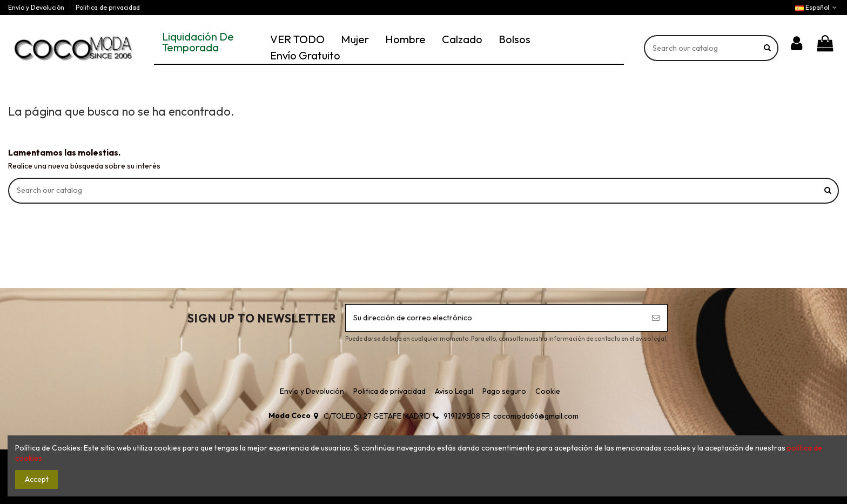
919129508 (462, 416)
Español (817, 7)
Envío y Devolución (37, 7)
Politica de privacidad (108, 7)
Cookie (548, 391)
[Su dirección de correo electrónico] (495, 318)
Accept (37, 479)
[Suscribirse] (656, 318)
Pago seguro (504, 391)
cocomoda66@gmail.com (536, 416)
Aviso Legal (454, 391)
